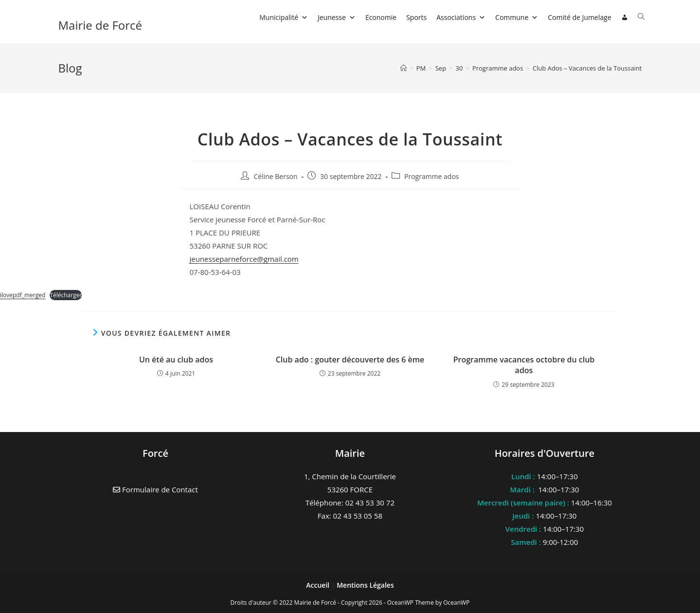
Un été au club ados (176, 360)
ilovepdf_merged (23, 295)
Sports (416, 17)
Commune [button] (517, 17)
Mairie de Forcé (100, 25)
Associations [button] (461, 17)
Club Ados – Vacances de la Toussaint (587, 68)
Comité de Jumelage (579, 17)
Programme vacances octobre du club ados (524, 365)
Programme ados (432, 176)
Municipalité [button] (284, 17)
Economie (381, 17)
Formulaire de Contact (155, 489)
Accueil (319, 585)
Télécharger (66, 295)
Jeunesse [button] (337, 17)
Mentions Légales (365, 585)
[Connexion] (625, 18)
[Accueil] (404, 68)
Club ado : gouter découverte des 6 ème (350, 360)
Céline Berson (275, 176)
